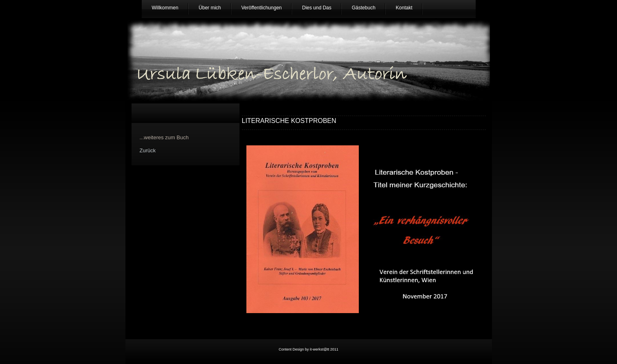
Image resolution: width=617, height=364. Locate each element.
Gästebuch (364, 8)
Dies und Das (317, 8)
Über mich (210, 8)
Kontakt (404, 8)
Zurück (148, 150)
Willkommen (165, 8)
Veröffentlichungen (262, 8)
